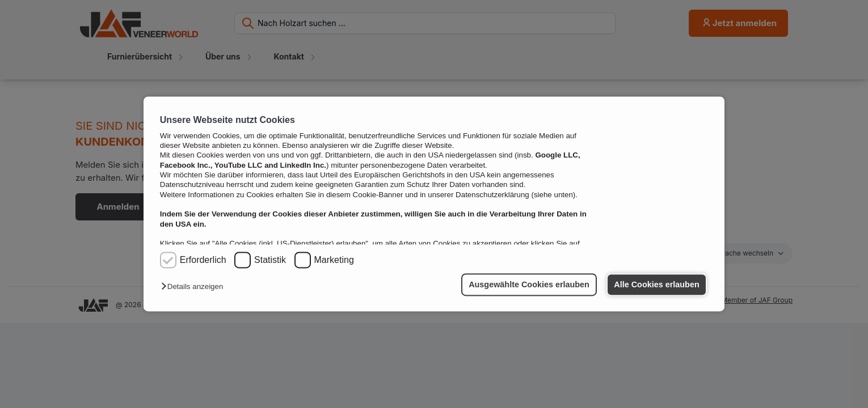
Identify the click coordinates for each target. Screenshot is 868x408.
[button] (195, 287)
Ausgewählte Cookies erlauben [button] (529, 284)
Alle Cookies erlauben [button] (656, 284)
